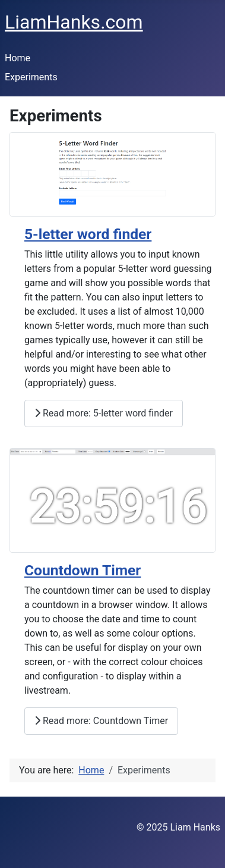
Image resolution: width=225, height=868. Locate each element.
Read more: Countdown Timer (101, 721)
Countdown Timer (83, 570)
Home (18, 58)
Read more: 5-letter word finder (104, 413)
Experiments (31, 77)
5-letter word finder (88, 234)
